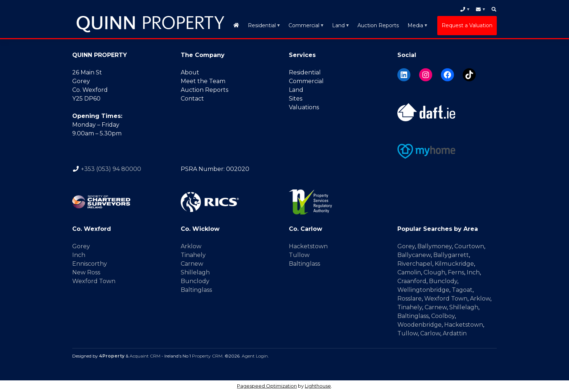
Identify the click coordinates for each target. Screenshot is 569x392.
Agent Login (255, 356)
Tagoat (462, 290)
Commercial (304, 25)
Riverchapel (415, 264)
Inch (79, 255)
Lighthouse (318, 386)
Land (338, 25)
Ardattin (455, 333)
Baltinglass (196, 290)
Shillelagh (195, 272)
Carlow (430, 333)
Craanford (412, 281)
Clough (434, 272)
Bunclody (195, 281)
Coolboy (443, 316)
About (190, 72)
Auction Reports (378, 25)
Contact (192, 99)
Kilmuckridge (454, 264)
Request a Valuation (467, 25)
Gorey (81, 246)
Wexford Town (94, 281)
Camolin (409, 272)
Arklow (191, 246)
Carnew (192, 264)
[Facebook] (447, 75)
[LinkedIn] (404, 75)
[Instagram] (426, 75)
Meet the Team (203, 81)
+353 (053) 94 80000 (111, 169)
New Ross (86, 272)
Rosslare (410, 299)
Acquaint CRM (145, 356)
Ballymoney (435, 246)
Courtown (469, 246)
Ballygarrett (451, 255)
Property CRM (207, 356)
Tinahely (193, 255)
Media (415, 25)
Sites (296, 99)
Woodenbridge (419, 325)
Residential (262, 25)
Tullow (299, 255)
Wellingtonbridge (423, 290)
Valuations (304, 107)
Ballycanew (414, 255)
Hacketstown (308, 246)
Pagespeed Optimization (267, 386)
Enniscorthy (90, 264)
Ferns (456, 272)
